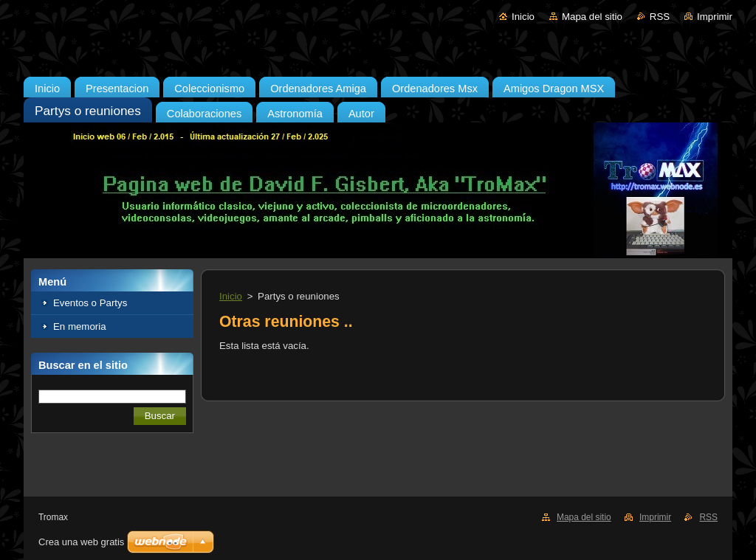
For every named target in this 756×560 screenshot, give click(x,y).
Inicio (523, 17)
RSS (660, 17)
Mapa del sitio (592, 17)
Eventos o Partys (90, 303)
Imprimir (715, 17)
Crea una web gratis (81, 542)
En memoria (80, 326)
